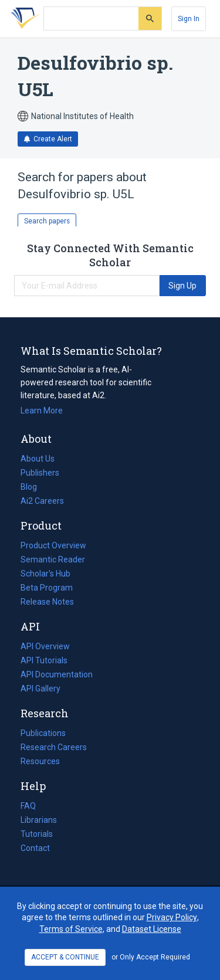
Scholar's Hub (45, 574)
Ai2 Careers (42, 501)
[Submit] (150, 18)
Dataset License (152, 929)
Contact (35, 848)
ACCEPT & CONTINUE (65, 957)
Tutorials (37, 834)
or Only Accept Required (151, 957)
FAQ (28, 806)
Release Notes (47, 602)
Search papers (47, 221)
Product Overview (53, 545)
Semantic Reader (53, 559)
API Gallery (40, 689)
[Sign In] (189, 19)
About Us (38, 459)
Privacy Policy (172, 917)
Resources (40, 761)
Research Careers (54, 747)
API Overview (45, 646)
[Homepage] (23, 19)
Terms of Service (71, 929)
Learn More (42, 411)
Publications (43, 733)
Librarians (39, 820)
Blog (33, 487)
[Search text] (91, 19)
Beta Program (47, 588)
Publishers (40, 473)
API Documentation (57, 674)
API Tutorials (44, 660)
